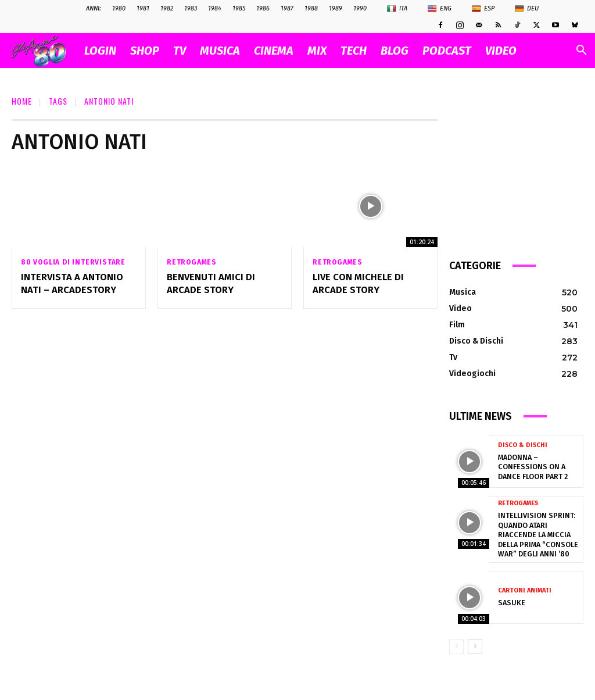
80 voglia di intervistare (73, 262)
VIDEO (501, 51)
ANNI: (94, 8)
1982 (167, 8)
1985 (239, 8)
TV (180, 51)
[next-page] (475, 644)
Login (100, 51)
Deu (527, 9)
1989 (336, 8)
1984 (215, 8)
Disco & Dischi (523, 446)
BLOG (395, 51)
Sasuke (510, 600)
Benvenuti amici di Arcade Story (209, 283)
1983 (191, 8)
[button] (581, 51)
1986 (263, 8)
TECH (354, 51)
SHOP (145, 51)
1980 (119, 8)
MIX (317, 51)
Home (22, 101)
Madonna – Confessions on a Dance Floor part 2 (531, 467)
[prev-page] (456, 644)
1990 (360, 8)
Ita (397, 9)
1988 (311, 8)
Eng (440, 9)
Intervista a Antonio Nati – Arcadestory (70, 283)
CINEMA (274, 51)
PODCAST (447, 51)
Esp (483, 9)
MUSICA (220, 51)
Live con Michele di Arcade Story (356, 283)
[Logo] (44, 51)
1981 (143, 8)
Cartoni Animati (525, 588)
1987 (287, 8)
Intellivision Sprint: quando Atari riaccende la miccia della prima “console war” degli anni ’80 (536, 533)
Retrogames (192, 262)
